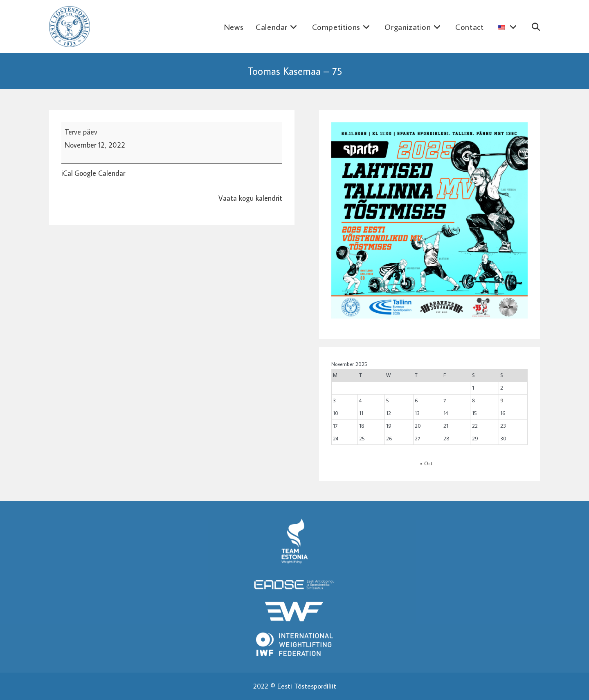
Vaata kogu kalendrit (250, 198)
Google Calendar (100, 173)
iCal (67, 173)
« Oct (426, 463)
